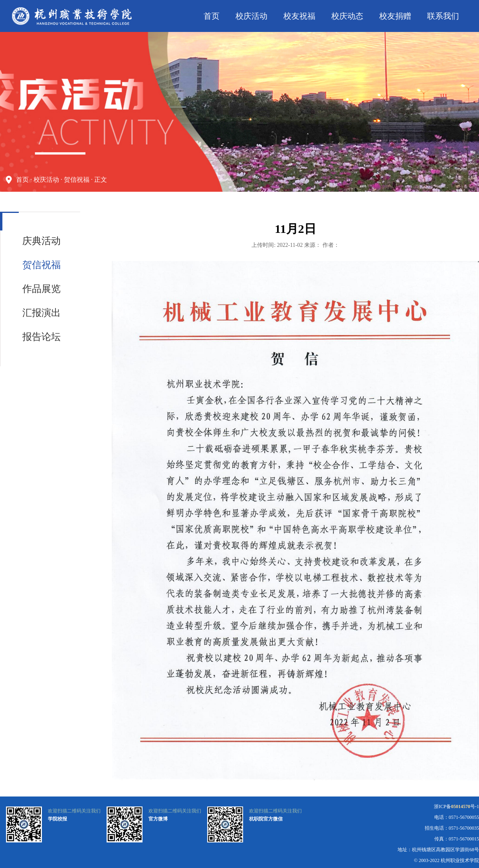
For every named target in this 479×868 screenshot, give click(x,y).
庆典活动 (42, 241)
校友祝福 (299, 16)
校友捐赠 (395, 16)
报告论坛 (42, 337)
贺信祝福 (77, 180)
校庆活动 (251, 16)
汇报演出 (42, 313)
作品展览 (42, 289)
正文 (101, 180)
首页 (212, 16)
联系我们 (443, 16)
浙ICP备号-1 (456, 806)
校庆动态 (347, 16)
